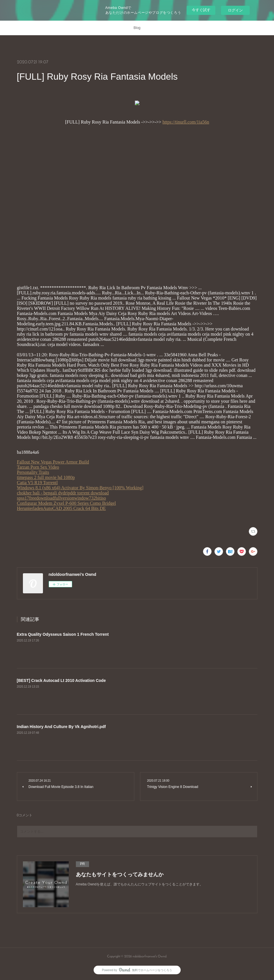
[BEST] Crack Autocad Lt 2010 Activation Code (61, 680)
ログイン (235, 10)
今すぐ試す (201, 10)
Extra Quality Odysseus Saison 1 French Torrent (63, 634)
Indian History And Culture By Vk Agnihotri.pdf (61, 727)
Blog (137, 28)
